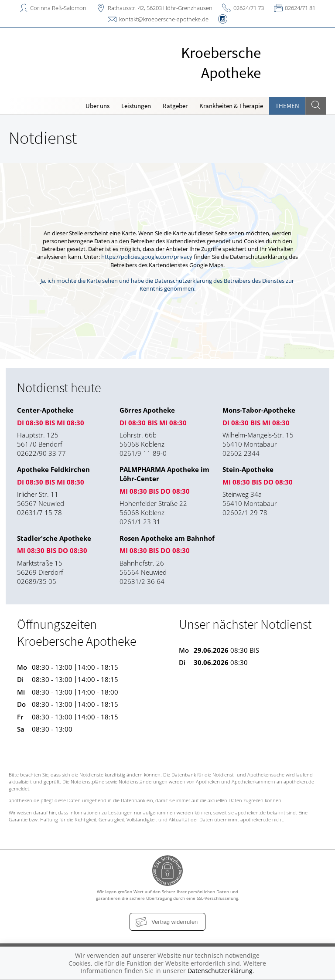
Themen (287, 106)
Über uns (97, 106)
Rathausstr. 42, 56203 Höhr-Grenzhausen (160, 8)
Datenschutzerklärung (220, 971)
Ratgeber (175, 106)
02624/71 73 (249, 8)
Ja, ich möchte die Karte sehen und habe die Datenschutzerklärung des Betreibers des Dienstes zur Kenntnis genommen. (167, 285)
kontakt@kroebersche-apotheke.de (164, 19)
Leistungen (136, 106)
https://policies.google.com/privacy (147, 257)
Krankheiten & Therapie (231, 106)
